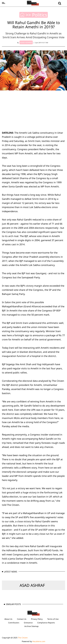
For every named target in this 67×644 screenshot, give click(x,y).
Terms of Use (53, 619)
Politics (40, 15)
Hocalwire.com (39, 641)
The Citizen (23, 638)
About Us (8, 619)
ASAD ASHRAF (32, 585)
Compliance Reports (46, 623)
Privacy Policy (37, 619)
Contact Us (22, 619)
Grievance (28, 623)
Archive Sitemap (31, 626)
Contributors (14, 623)
